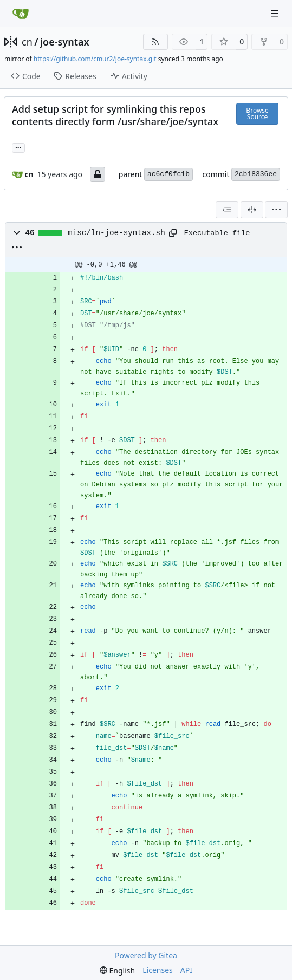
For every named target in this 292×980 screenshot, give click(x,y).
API (186, 970)
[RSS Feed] (155, 42)
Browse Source (257, 113)
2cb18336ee (256, 174)
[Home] (21, 14)
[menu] (276, 210)
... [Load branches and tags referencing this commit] (18, 147)
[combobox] (227, 210)
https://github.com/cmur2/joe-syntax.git (95, 59)
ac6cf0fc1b (168, 174)
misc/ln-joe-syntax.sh (116, 233)
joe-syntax (65, 42)
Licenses (158, 970)
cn (27, 42)
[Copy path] (173, 233)
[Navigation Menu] (276, 13)
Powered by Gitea (146, 955)
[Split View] (252, 210)
